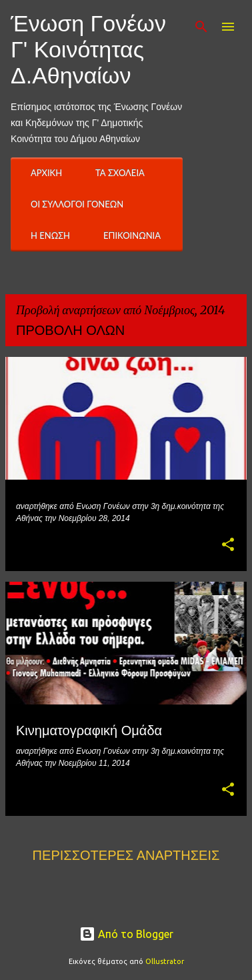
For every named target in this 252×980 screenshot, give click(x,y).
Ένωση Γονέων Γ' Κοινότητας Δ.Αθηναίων (88, 49)
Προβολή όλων (70, 330)
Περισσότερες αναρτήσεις (126, 855)
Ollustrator (165, 961)
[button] (228, 546)
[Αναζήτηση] (201, 27)
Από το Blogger (126, 934)
